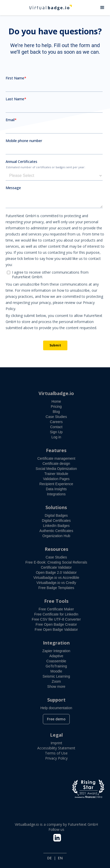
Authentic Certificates (56, 531)
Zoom (56, 681)
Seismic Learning (56, 676)
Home (56, 401)
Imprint (56, 743)
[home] (47, 8)
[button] (102, 8)
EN (60, 858)
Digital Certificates (56, 521)
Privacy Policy (56, 758)
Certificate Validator (56, 567)
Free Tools (56, 601)
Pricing (56, 407)
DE (50, 858)
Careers (56, 422)
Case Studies (56, 417)
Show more (56, 687)
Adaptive (56, 656)
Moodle (56, 671)
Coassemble (56, 661)
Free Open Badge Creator (56, 624)
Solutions (56, 507)
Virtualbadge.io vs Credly (56, 583)
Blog (56, 412)
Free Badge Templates (56, 588)
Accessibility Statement (56, 748)
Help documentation (56, 708)
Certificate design (56, 464)
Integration (56, 643)
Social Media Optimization (56, 469)
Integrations (56, 494)
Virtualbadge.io (56, 393)
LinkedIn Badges (56, 526)
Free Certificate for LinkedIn (56, 614)
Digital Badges (56, 515)
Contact (56, 427)
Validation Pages (56, 479)
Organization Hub (56, 536)
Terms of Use (56, 753)
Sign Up (56, 432)
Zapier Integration (56, 651)
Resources (56, 549)
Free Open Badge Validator (56, 629)
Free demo (56, 719)
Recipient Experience (56, 484)
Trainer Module (56, 474)
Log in (56, 437)
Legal (56, 735)
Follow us (56, 829)
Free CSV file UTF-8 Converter (56, 619)
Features (56, 450)
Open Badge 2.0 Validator (56, 572)
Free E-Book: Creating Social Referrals (56, 562)
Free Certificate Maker (56, 609)
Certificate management (56, 458)
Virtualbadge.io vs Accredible (56, 578)
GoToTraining (56, 666)
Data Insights (56, 489)
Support (56, 700)
